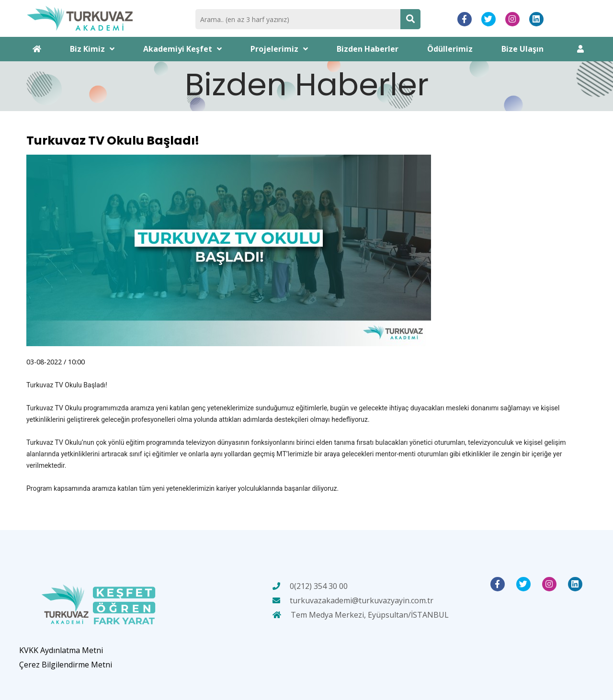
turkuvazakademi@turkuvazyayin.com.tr (362, 600)
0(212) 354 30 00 (319, 586)
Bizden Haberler (368, 49)
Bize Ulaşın (522, 49)
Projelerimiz (279, 49)
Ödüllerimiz (450, 49)
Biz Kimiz (92, 49)
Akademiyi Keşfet (182, 49)
